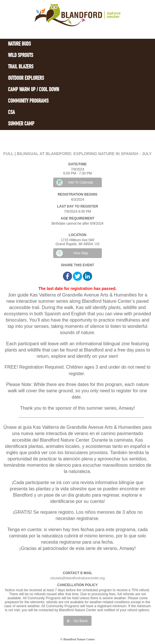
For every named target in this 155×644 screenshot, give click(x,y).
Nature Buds (19, 44)
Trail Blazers (21, 67)
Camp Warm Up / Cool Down (33, 90)
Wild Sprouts (21, 56)
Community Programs (28, 101)
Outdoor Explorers (26, 79)
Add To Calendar (81, 182)
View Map (81, 253)
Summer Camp (21, 124)
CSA (11, 113)
